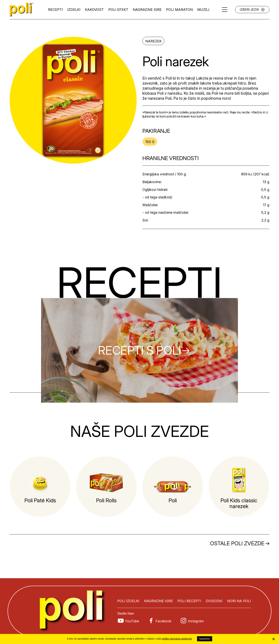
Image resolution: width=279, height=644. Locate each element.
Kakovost (94, 10)
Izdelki (74, 10)
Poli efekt (118, 10)
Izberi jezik (249, 9)
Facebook (163, 621)
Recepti (55, 10)
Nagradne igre (147, 10)
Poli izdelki (128, 601)
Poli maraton (179, 10)
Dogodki (214, 601)
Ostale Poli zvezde (237, 543)
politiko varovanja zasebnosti (177, 639)
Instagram (196, 621)
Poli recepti (189, 601)
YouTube (132, 621)
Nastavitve (205, 639)
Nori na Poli (239, 601)
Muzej (203, 10)
